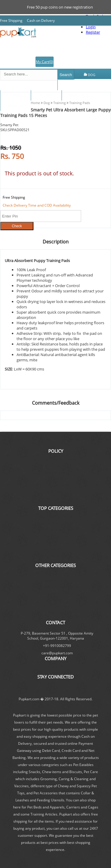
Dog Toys (55, 542)
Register (87, 64)
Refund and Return (55, 479)
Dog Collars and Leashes (56, 529)
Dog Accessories (55, 549)
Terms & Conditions (56, 492)
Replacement (55, 472)
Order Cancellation (55, 466)
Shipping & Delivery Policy (56, 459)
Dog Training (56, 574)
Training (59, 103)
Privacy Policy (55, 498)
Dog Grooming (56, 536)
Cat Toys (55, 600)
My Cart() (45, 62)
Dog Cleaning (55, 580)
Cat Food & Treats (56, 555)
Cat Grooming (56, 606)
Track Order (66, 64)
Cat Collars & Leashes (56, 593)
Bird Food (55, 613)
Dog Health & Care (55, 587)
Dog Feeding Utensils (56, 523)
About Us (55, 667)
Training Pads (79, 103)
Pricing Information (56, 485)
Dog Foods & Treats (56, 517)
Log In (104, 64)
